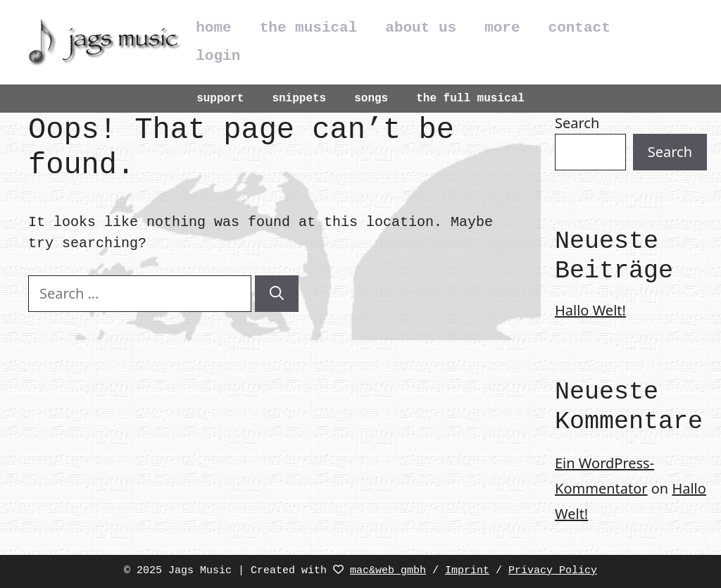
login (218, 56)
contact (579, 28)
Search (577, 123)
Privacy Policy (553, 571)
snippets (299, 99)
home (213, 28)
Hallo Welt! (590, 310)
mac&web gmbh (388, 571)
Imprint (467, 571)
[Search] (277, 294)
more (502, 28)
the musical (309, 28)
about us (421, 28)
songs (371, 99)
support (220, 99)
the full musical (470, 99)
